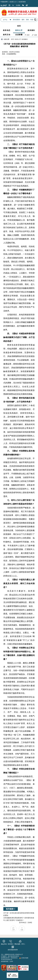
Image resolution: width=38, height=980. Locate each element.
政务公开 (19, 30)
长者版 (18, 5)
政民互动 (7, 35)
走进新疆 (19, 35)
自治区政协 (22, 2)
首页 (19, 26)
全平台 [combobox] (5, 20)
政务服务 (31, 30)
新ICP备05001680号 (13, 956)
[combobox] (10, 20)
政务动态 (7, 30)
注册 (34, 35)
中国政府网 (4, 2)
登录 (27, 35)
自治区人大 (13, 2)
